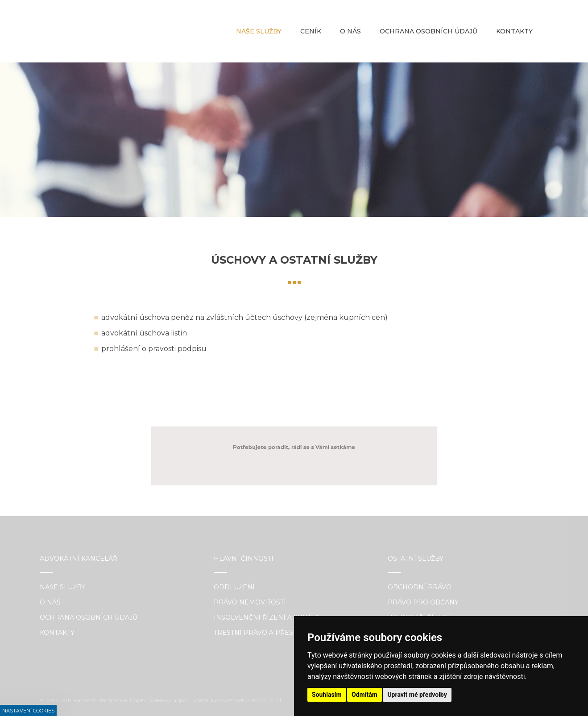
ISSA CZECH (268, 700)
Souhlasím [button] (327, 695)
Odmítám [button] (364, 695)
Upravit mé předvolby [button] (417, 695)
